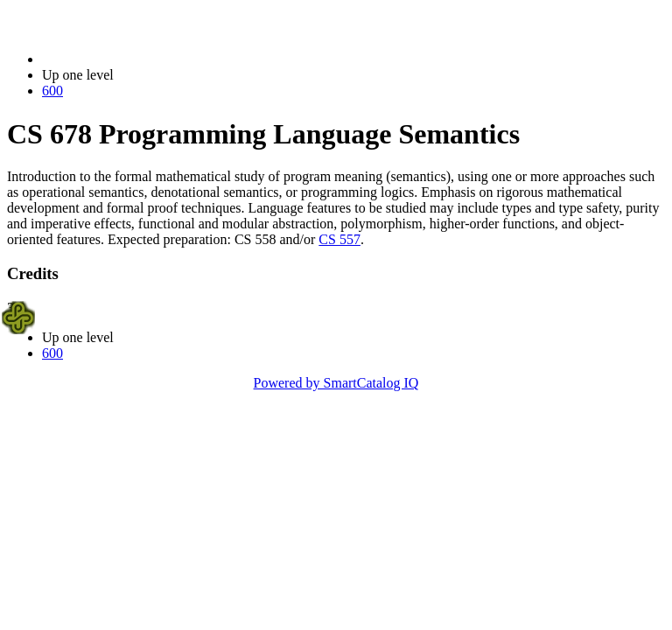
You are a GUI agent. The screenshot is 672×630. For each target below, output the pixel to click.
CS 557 (339, 239)
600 (52, 91)
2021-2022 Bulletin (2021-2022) (133, 59)
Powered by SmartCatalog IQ (336, 383)
